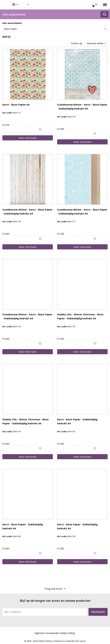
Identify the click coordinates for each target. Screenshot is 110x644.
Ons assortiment (12, 23)
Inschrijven (98, 612)
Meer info (28, 138)
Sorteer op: (77, 43)
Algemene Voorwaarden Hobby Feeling (55, 633)
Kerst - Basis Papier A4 (16, 105)
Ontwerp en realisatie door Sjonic (70, 641)
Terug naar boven (53, 589)
